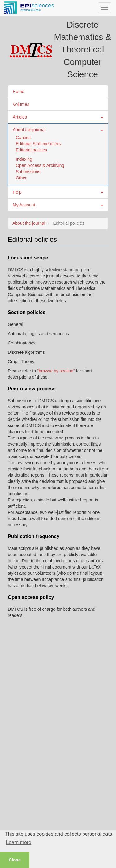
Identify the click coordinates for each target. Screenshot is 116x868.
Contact (23, 137)
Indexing (24, 159)
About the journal (29, 223)
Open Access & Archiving (40, 165)
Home (18, 92)
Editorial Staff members (38, 144)
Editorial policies (31, 150)
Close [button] (15, 860)
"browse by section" (56, 371)
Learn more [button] (19, 842)
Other (21, 178)
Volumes (21, 104)
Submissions (28, 172)
